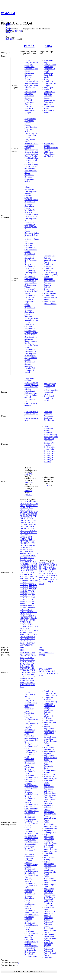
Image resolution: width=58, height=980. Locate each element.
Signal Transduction (29, 930)
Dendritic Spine (30, 92)
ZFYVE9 (23, 645)
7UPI (27, 683)
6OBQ (27, 672)
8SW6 (33, 685)
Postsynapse (29, 108)
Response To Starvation (29, 891)
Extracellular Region (49, 61)
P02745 (42, 655)
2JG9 (50, 669)
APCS (41, 563)
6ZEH (32, 676)
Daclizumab (48, 418)
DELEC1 (34, 533)
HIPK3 (50, 571)
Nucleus (28, 71)
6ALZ (27, 666)
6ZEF (22, 676)
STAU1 (35, 626)
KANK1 (23, 549)
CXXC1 (28, 531)
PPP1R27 (31, 593)
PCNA (22, 574)
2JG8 (46, 669)
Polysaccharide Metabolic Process (31, 837)
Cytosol (27, 79)
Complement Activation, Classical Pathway (50, 270)
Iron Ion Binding (31, 133)
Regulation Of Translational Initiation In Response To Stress (30, 299)
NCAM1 (30, 566)
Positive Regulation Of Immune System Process (50, 879)
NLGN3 (42, 575)
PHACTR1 (29, 574)
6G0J (22, 670)
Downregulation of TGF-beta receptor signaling (31, 387)
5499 (22, 648)
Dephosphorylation (32, 239)
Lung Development (29, 242)
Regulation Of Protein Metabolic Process (50, 758)
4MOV (32, 662)
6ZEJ (22, 678)
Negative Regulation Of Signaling (30, 798)
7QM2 (22, 681)
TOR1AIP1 (24, 630)
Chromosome (29, 856)
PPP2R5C (24, 608)
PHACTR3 (24, 576)
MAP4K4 (23, 558)
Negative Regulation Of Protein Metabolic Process (31, 924)
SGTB (41, 579)
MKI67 (34, 562)
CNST (33, 522)
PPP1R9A (30, 603)
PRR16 (29, 612)
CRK (34, 524)
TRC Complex (49, 845)
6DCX (22, 668)
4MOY (22, 664)
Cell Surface (48, 73)
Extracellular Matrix (49, 76)
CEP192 (23, 520)
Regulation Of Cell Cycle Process (32, 812)
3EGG (32, 658)
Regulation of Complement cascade (49, 398)
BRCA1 (23, 512)
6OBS (22, 674)
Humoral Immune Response (50, 771)
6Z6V (51, 673)
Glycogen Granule (31, 85)
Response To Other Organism (50, 831)
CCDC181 (33, 514)
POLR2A (35, 581)
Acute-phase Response (48, 944)
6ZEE (32, 674)
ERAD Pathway (50, 897)
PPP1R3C (24, 599)
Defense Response (51, 828)
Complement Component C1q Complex (50, 83)
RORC (34, 616)
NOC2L (34, 568)
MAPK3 (23, 560)
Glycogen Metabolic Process (31, 199)
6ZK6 (26, 678)
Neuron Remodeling (48, 278)
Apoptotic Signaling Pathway (31, 864)
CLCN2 (34, 520)
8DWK (32, 683)
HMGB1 (42, 573)
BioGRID (9, 39)
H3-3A (28, 543)
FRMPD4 (23, 539)
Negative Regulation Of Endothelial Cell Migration (50, 865)
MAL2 (34, 556)
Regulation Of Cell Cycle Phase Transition (32, 917)
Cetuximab (48, 412)
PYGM (28, 614)
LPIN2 (22, 556)
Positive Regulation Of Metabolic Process (31, 831)
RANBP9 (23, 616)
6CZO (32, 666)
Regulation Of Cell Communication (32, 778)
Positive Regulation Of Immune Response (51, 824)
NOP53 (34, 570)
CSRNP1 (23, 529)
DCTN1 (34, 531)
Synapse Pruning (50, 293)
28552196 (28, 495)
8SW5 (28, 685)
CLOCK (23, 522)
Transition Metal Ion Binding (31, 161)
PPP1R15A (24, 587)
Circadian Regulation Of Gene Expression (31, 248)
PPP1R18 (32, 589)
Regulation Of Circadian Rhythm (31, 278)
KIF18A (23, 554)
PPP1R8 (23, 603)
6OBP (22, 672)
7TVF (32, 681)
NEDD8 (23, 568)
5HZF (41, 673)
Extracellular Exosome (29, 97)
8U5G (22, 687)
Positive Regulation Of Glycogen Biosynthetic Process (30, 310)
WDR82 (23, 641)
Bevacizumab (49, 420)
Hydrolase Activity (31, 144)
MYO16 (23, 566)
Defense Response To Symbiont (51, 738)
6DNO (28, 668)
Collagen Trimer (50, 65)
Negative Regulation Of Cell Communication (32, 804)
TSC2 (29, 635)
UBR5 (33, 637)
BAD (22, 508)
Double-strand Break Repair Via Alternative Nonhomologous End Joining (31, 339)
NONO (28, 570)
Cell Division (29, 326)
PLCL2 (28, 581)
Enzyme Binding (31, 750)
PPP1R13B (24, 585)
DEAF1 (27, 533)
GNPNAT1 (43, 571)
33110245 (47, 485)
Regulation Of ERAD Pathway (50, 748)
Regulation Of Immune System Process (50, 814)
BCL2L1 (23, 510)
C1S (56, 565)
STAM (30, 626)
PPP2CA (31, 605)
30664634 (28, 474)
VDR (27, 639)
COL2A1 (47, 567)
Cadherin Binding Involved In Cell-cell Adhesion (31, 166)
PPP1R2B (24, 595)
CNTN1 (23, 524)
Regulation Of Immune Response (51, 848)
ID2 (21, 547)
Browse (8, 26)
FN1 (55, 569)
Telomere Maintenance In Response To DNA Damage (31, 290)
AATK (22, 502)
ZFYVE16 (31, 643)
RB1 (29, 616)
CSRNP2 (31, 529)
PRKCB (29, 610)
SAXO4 (35, 618)
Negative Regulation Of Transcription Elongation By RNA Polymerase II (31, 269)
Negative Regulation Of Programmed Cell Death (31, 884)
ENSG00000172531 (27, 653)
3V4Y (22, 662)
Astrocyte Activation (48, 286)
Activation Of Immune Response (51, 777)
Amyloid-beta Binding (49, 145)
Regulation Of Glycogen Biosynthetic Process (30, 205)
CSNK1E (23, 526)
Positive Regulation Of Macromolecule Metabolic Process (31, 818)
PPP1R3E (24, 601)
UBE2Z (27, 637)
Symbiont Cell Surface (49, 111)
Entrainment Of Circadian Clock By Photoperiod (30, 283)
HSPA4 (28, 545)
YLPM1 (29, 641)
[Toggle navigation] (2, 20)
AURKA (34, 506)
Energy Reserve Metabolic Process (31, 841)
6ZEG (27, 676)
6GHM (27, 670)
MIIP (29, 562)
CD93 (41, 567)
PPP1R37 (23, 597)
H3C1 (33, 543)
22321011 (18, 31)
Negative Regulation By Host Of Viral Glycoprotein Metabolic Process (51, 839)
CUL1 (22, 531)
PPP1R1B (24, 591)
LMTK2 (35, 554)
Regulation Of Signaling (30, 783)
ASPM (28, 506)
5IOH (22, 666)
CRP (41, 569)
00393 (41, 650)
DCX (22, 533)
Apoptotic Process (31, 738)
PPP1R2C (31, 595)
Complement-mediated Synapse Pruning (50, 297)
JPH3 (31, 547)
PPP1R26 (23, 593)
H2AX (22, 543)
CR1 (53, 567)
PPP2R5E (31, 608)
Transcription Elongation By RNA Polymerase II (31, 226)
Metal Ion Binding (31, 158)
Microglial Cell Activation (49, 257)
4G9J (27, 662)
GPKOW (32, 541)
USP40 (42, 584)
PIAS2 (48, 575)
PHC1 (27, 578)
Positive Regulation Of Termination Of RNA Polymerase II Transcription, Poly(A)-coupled (31, 352)
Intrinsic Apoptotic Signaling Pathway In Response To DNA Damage (31, 949)
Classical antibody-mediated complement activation (51, 391)
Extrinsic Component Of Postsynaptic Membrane (49, 101)
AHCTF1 (29, 502)
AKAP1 (35, 502)
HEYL (22, 545)
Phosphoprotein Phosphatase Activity (30, 121)
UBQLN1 (43, 582)
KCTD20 (23, 551)
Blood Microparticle (49, 715)
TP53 (36, 630)
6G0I (32, 668)
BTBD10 (30, 512)
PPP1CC (42, 577)
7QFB (31, 678)
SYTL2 (23, 628)
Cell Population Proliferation (30, 845)
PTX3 (48, 577)
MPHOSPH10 (25, 564)
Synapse (47, 79)
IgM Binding (49, 152)
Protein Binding (30, 135)
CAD (22, 514)
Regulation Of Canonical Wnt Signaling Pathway (31, 331)
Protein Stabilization (29, 323)
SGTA (53, 577)
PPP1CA (29, 46)
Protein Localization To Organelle (30, 904)
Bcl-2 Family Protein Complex (31, 955)
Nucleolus (28, 75)
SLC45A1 (24, 624)
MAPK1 (31, 558)
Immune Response (51, 851)
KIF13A (30, 551)
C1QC (48, 565)
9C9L (55, 673)
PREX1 (23, 610)
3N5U (33, 660)
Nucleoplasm (29, 73)
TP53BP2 (23, 632)
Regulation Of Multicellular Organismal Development (49, 902)
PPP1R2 (31, 591)
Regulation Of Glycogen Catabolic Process (31, 212)
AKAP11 (23, 504)
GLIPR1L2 (24, 541)
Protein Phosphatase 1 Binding (30, 139)
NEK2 (29, 568)
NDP (35, 566)
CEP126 (23, 518)
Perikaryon (29, 94)
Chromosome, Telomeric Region (31, 68)
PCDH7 (32, 572)
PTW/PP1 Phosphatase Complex (29, 102)
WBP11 (32, 639)
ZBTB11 (23, 643)
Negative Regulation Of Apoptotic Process (31, 910)
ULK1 (22, 639)
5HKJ (53, 671)
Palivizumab (48, 416)
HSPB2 (53, 573)
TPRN (30, 632)
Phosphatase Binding (29, 706)
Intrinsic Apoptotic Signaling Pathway (31, 787)
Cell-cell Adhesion (31, 345)
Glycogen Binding (31, 809)
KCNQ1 (30, 549)
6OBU (27, 674)
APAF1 (23, 506)
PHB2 (22, 578)
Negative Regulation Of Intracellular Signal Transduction (30, 732)
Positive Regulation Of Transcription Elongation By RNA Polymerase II (31, 257)
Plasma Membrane (31, 81)
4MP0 (28, 664)
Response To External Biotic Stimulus (49, 808)
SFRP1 (32, 620)
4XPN (33, 664)
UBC (22, 637)
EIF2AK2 (24, 537)
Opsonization (49, 720)
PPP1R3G (31, 601)
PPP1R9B (24, 605)
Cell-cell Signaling (51, 275)
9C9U (41, 675)
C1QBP (42, 565)
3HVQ (28, 660)
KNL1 (29, 554)
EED (29, 535)
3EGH (22, 660)
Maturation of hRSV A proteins (31, 392)
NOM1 (22, 570)
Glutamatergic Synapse (30, 111)
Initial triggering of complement (50, 385)
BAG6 (47, 563)
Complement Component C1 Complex (49, 69)
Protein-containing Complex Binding (31, 155)
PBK (27, 572)
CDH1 (35, 516)
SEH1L (23, 620)
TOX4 (31, 630)
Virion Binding (49, 774)
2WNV (48, 671)
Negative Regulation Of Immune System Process (50, 929)
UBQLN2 (50, 582)
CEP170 (30, 518)
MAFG (28, 556)
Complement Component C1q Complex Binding (50, 693)
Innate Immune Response (49, 282)
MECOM (23, 562)
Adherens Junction (31, 83)
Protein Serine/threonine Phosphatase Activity (31, 128)
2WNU (42, 671)
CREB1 (29, 524)
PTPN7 (23, 614)
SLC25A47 (48, 579)
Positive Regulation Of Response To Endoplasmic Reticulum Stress (50, 789)
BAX (26, 508)
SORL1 (31, 624)
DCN (51, 569)
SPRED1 (23, 626)
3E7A (22, 658)
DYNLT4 (23, 535)
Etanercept (48, 414)
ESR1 (30, 537)
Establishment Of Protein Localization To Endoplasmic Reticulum (50, 911)
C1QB (52, 563)
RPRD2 (23, 618)
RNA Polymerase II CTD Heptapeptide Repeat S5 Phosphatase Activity (31, 176)
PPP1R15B (33, 587)
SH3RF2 (23, 622)
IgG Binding (48, 156)
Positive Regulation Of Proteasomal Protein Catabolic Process (50, 951)
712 (41, 648)
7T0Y (27, 681)
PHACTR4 (33, 576)
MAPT (29, 560)
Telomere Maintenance (29, 188)
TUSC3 (34, 635)
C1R (52, 565)
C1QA (48, 46)
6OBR (32, 672)
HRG (48, 573)
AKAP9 (30, 504)
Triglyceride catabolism (29, 379)
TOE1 (28, 628)
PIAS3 (22, 581)
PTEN (35, 612)
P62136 (34, 655)
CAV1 (27, 514)
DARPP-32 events (31, 383)
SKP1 (29, 622)
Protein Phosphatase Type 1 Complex (31, 63)
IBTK (33, 545)
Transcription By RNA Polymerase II (31, 218)
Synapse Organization (49, 290)
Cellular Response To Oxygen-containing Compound (31, 936)
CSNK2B (31, 526)
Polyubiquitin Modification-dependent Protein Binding (50, 937)
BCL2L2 (30, 510)
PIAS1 (32, 578)
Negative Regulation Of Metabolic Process (31, 869)
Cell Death (28, 744)
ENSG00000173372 (47, 653)
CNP (28, 522)
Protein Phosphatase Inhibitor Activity (31, 701)
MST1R (34, 564)
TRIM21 (23, 635)
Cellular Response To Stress (31, 824)
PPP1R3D (31, 599)
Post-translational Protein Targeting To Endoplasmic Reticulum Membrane (50, 799)
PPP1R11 (31, 583)
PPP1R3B (31, 597)
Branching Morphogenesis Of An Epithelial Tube (32, 318)
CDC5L (23, 516)
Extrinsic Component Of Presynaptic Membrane (49, 93)
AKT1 (36, 504)
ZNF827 (30, 645)
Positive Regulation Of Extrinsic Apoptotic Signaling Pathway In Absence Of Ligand (31, 366)
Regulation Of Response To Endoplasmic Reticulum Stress (50, 892)
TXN (55, 579)
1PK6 (41, 669)
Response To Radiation (29, 860)
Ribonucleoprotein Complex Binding (31, 151)
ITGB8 (26, 547)
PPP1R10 (23, 583)
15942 (22, 650)
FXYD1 (30, 539)
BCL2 (31, 508)
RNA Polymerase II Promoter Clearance (31, 193)
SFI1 (28, 620)
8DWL (22, 685)
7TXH (22, 683)
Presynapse (29, 106)
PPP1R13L (33, 585)
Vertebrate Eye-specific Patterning (51, 303)
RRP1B (29, 618)
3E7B (27, 658)
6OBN (32, 670)
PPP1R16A (24, 589)
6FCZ (46, 673)
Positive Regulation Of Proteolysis (49, 922)
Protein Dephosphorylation (32, 232)
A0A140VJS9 (25, 655)
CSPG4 (46, 569)
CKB (28, 520)
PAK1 (22, 572)
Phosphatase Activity (29, 147)
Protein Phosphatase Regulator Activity (31, 717)
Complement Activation (49, 265)
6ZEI (36, 676)
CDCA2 (29, 516)
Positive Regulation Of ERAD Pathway (50, 729)
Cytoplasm (28, 77)
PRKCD (23, 612)
